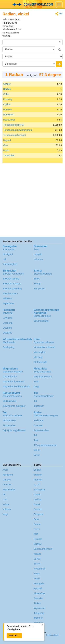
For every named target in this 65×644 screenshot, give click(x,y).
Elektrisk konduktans (13, 274)
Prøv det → (14, 636)
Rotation (8, 109)
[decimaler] (29, 64)
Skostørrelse (9, 425)
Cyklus (7, 104)
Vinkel (37, 455)
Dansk (37, 504)
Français (38, 480)
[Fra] (29, 49)
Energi (37, 284)
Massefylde (40, 352)
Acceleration (9, 249)
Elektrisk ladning (11, 279)
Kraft (36, 382)
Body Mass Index (43, 372)
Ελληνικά (38, 514)
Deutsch (38, 509)
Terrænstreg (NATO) (14, 125)
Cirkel (6, 94)
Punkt (6, 150)
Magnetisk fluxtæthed (13, 382)
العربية (37, 485)
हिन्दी (36, 534)
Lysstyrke (7, 333)
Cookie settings (52, 635)
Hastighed (8, 254)
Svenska (38, 598)
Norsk (37, 574)
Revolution (9, 115)
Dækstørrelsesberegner (46, 415)
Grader (7, 84)
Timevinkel (9, 155)
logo (32, 4)
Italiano (37, 554)
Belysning (7, 313)
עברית (37, 529)
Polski (37, 579)
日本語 (37, 559)
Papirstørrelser (41, 430)
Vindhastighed (10, 264)
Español (38, 475)
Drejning (8, 99)
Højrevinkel (9, 120)
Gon (5, 145)
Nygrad (7, 140)
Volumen (38, 259)
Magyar (38, 544)
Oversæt (38, 425)
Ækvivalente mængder (14, 406)
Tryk (36, 440)
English (38, 470)
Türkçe (37, 603)
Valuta (37, 450)
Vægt (36, 386)
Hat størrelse (9, 420)
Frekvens (39, 420)
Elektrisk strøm (10, 293)
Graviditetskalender (44, 396)
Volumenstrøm (41, 321)
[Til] (32, 57)
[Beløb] (32, 42)
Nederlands (40, 569)
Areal (36, 249)
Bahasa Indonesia (43, 549)
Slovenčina (39, 593)
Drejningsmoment (43, 377)
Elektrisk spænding (12, 289)
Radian (7, 89)
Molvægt (38, 357)
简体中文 (38, 618)
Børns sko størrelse (12, 415)
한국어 (37, 564)
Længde (38, 254)
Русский (38, 588)
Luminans (7, 318)
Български (39, 490)
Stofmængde (40, 362)
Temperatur (40, 289)
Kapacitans (8, 303)
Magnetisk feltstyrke (13, 372)
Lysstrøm (7, 328)
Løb (4, 259)
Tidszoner (39, 406)
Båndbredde (9, 342)
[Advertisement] (42, 26)
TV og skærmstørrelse (45, 445)
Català (37, 494)
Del (59, 14)
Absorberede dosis (12, 396)
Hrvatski (38, 539)
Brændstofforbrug (43, 274)
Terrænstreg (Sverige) (14, 135)
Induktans (7, 298)
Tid (35, 401)
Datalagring (8, 347)
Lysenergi (7, 323)
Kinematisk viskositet (44, 347)
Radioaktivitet (9, 401)
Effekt (37, 279)
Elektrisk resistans (12, 284)
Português (39, 583)
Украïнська (39, 608)
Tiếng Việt (39, 613)
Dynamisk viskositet (44, 342)
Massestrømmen (42, 316)
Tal (35, 435)
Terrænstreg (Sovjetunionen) (18, 130)
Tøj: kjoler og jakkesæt (14, 430)
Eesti (36, 519)
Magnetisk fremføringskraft (16, 386)
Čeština (38, 499)
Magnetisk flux (10, 377)
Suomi (37, 524)
